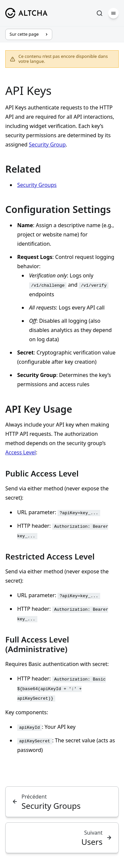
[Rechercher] (100, 13)
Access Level (21, 452)
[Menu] (113, 13)
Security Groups (37, 185)
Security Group (47, 145)
